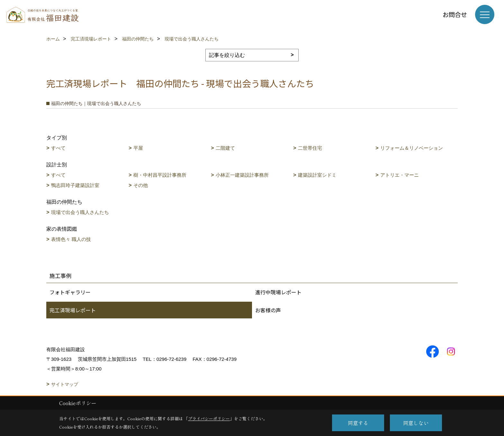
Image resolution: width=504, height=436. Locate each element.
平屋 (138, 148)
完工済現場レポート (73, 310)
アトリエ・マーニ (400, 175)
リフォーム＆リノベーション (412, 148)
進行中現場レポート (278, 292)
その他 (141, 185)
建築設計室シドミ (317, 175)
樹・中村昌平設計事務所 (160, 175)
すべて (58, 148)
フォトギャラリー (70, 292)
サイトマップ (65, 384)
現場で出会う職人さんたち (80, 212)
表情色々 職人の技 (71, 239)
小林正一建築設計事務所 (242, 175)
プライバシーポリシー (209, 418)
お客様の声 (268, 310)
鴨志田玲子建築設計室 (75, 185)
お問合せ (455, 14)
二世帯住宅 (310, 148)
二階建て (225, 148)
